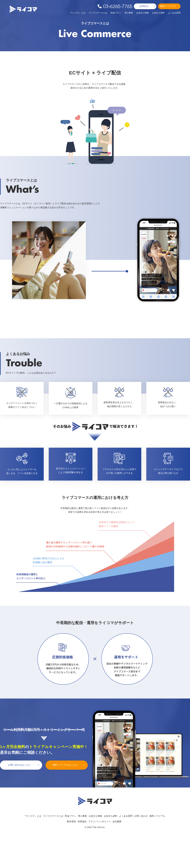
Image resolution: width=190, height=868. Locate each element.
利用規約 (82, 822)
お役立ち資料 (158, 13)
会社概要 (117, 822)
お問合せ (144, 6)
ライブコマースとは (98, 13)
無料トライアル (168, 6)
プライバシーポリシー (99, 822)
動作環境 (71, 822)
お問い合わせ (141, 816)
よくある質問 (174, 13)
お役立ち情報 (142, 13)
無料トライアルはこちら (65, 765)
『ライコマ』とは (77, 13)
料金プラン (116, 13)
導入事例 (129, 13)
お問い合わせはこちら (19, 765)
